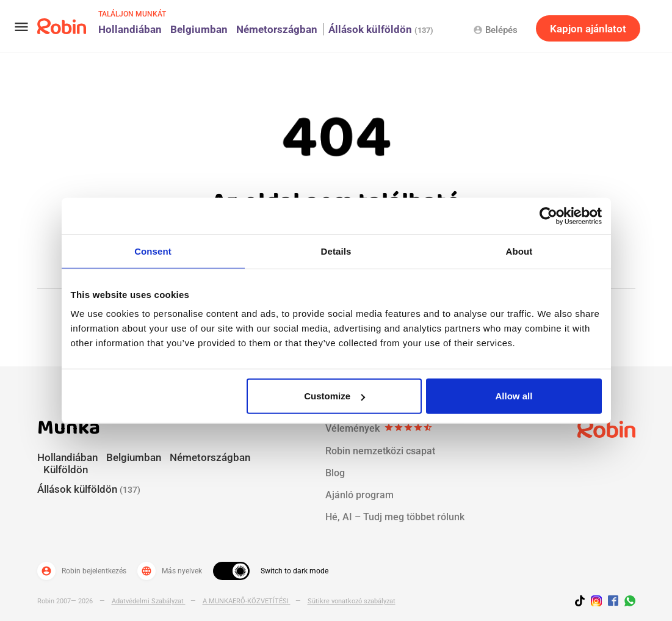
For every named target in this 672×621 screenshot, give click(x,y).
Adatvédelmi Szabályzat (149, 601)
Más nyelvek (170, 571)
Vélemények (379, 429)
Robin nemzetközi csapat (380, 451)
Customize (334, 396)
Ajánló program (359, 495)
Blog (335, 473)
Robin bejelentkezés (82, 571)
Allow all (514, 396)
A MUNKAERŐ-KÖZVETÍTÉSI (247, 601)
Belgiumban (199, 29)
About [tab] (519, 251)
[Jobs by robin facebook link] (613, 601)
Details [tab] (336, 251)
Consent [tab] (153, 251)
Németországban (277, 29)
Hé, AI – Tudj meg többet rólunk (395, 517)
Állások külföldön (381, 29)
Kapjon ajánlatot (588, 29)
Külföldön (66, 470)
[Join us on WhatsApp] (627, 603)
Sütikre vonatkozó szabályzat (352, 601)
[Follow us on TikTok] (583, 603)
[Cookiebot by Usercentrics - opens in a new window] (548, 216)
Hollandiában (130, 29)
